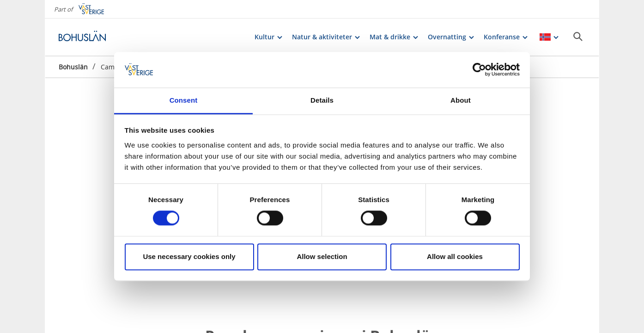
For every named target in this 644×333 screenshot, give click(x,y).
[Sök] (578, 37)
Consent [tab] (184, 100)
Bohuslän (73, 67)
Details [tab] (322, 100)
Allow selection (322, 256)
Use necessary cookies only (189, 256)
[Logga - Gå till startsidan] (91, 37)
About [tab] (461, 100)
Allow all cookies (455, 256)
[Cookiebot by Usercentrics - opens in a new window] (479, 70)
